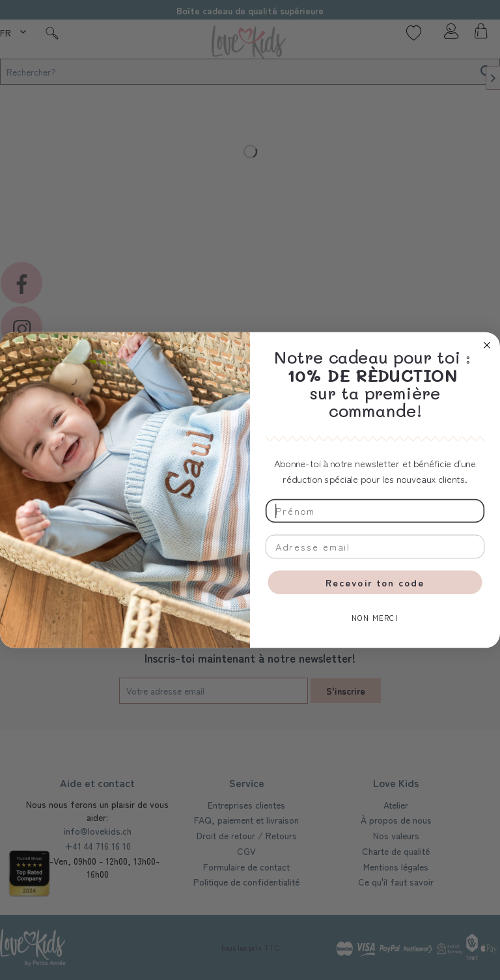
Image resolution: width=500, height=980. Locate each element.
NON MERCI (375, 618)
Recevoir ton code (375, 583)
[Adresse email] (375, 547)
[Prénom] (375, 511)
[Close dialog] (487, 345)
